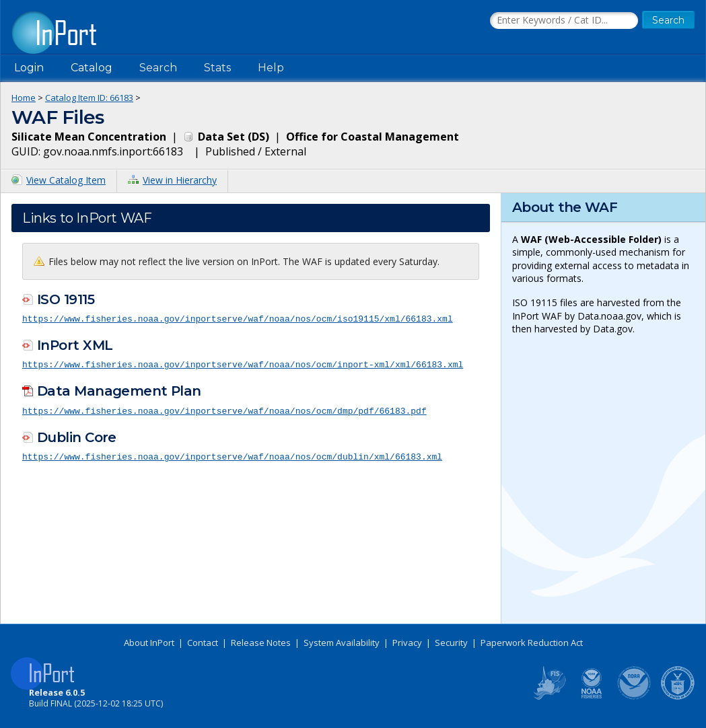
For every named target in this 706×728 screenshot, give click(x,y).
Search (158, 68)
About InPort (149, 643)
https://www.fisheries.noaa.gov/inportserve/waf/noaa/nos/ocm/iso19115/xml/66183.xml (238, 318)
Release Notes (261, 643)
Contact (203, 643)
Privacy (407, 643)
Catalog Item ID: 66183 (89, 98)
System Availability (342, 643)
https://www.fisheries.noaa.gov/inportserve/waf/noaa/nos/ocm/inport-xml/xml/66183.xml (243, 363)
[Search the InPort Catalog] (564, 21)
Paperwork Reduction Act (532, 643)
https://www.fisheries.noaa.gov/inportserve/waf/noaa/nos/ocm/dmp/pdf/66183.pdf (224, 409)
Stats (217, 68)
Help (271, 68)
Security (451, 643)
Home (24, 98)
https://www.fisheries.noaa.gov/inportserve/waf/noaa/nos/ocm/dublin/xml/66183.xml (232, 455)
